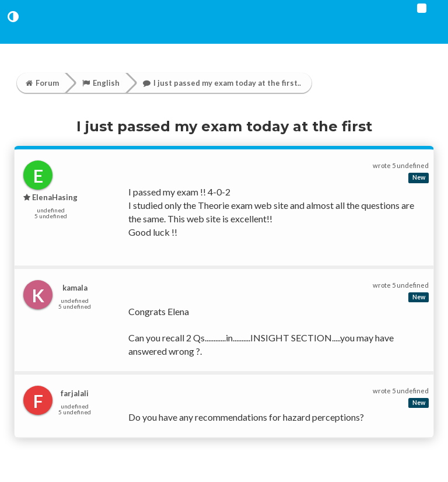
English (101, 83)
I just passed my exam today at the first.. (222, 83)
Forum (42, 83)
